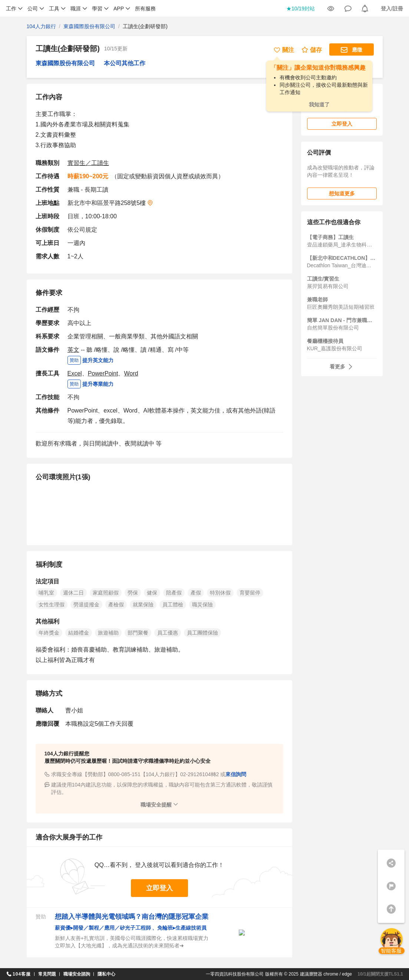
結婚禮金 (79, 633)
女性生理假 (52, 605)
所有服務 (145, 9)
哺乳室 (46, 593)
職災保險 (202, 605)
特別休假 (220, 593)
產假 (196, 593)
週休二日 (73, 593)
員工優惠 (168, 633)
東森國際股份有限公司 (89, 26)
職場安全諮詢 (77, 974)
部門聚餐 (138, 633)
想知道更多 (342, 193)
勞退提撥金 (86, 605)
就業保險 (143, 605)
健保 (152, 593)
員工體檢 (173, 605)
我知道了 (319, 105)
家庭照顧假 (106, 593)
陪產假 (174, 593)
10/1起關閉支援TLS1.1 (380, 974)
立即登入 (342, 124)
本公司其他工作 (125, 63)
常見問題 (47, 974)
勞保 (133, 593)
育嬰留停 (250, 593)
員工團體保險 (202, 633)
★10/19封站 (301, 9)
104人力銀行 (41, 26)
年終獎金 (49, 633)
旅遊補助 (108, 633)
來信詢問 (236, 774)
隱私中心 (106, 974)
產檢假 (116, 605)
